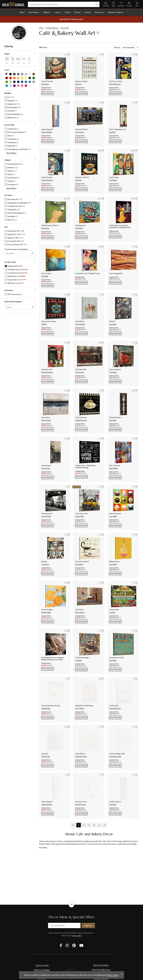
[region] (21, 182)
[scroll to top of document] (71, 907)
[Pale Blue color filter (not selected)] (11, 86)
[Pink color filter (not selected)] (22, 86)
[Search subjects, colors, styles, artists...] (64, 4)
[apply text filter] (33, 307)
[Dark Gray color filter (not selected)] (14, 74)
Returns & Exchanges (42, 970)
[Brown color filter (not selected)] (34, 74)
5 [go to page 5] (99, 825)
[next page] (105, 825)
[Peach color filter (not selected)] (18, 78)
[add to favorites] (98, 33)
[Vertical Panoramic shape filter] (29, 59)
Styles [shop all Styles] (67, 12)
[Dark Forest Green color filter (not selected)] (30, 78)
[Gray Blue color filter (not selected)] (30, 82)
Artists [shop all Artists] (88, 12)
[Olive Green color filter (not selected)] (7, 82)
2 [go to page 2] (84, 825)
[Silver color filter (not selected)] (26, 74)
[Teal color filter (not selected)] (7, 86)
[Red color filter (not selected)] (11, 78)
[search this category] (20, 307)
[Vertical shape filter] (13, 59)
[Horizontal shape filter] (18, 59)
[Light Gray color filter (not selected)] (22, 74)
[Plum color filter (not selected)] (14, 86)
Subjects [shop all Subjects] (47, 12)
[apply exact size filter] (33, 253)
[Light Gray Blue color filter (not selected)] (34, 82)
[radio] (14, 266)
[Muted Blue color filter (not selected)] (22, 82)
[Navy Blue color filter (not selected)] (14, 82)
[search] (97, 4)
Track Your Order (42, 965)
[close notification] (122, 974)
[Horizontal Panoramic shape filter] (24, 59)
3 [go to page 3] (89, 825)
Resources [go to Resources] (99, 12)
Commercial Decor (52, 28)
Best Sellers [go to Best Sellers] (34, 12)
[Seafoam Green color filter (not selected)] (11, 82)
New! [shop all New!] (22, 12)
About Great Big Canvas (101, 970)
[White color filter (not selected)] (30, 74)
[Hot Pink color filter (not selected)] (18, 86)
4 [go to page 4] (94, 825)
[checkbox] (9, 97)
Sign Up (88, 925)
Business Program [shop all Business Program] (116, 12)
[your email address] (64, 925)
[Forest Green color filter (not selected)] (34, 78)
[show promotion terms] (71, 19)
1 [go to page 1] (79, 825)
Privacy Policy (112, 975)
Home (41, 28)
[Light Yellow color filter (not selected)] (26, 78)
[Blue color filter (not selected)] (26, 82)
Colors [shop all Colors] (58, 12)
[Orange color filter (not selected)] (14, 78)
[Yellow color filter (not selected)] (22, 78)
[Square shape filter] (7, 59)
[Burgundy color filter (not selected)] (7, 78)
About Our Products (101, 965)
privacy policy (77, 936)
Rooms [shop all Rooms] (77, 12)
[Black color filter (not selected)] (11, 74)
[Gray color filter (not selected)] (18, 74)
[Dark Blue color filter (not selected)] (18, 82)
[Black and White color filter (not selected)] (7, 74)
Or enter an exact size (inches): (16, 249)
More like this (48, 93)
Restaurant (65, 28)
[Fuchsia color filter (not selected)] (26, 86)
